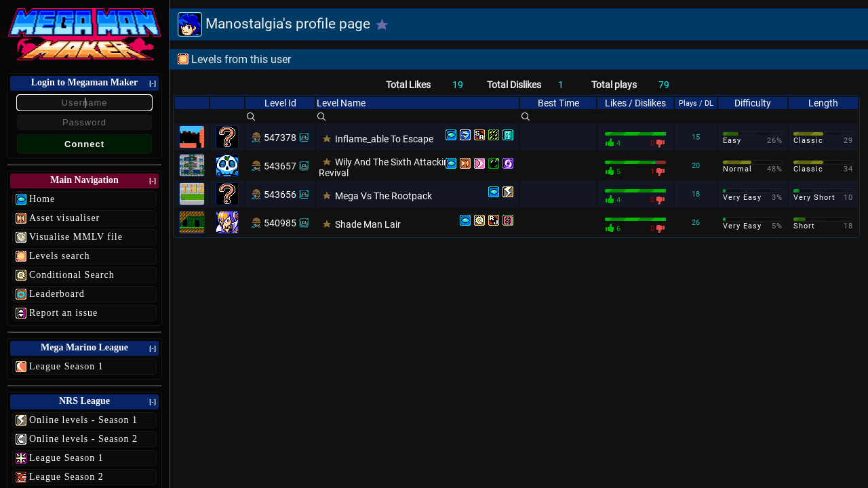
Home (42, 199)
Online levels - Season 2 (83, 439)
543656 (280, 195)
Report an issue (63, 313)
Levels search (60, 256)
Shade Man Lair (368, 224)
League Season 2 (66, 477)
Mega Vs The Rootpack (383, 196)
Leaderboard (57, 294)
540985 (280, 223)
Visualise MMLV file (76, 237)
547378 (280, 138)
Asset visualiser (64, 218)
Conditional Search (72, 275)
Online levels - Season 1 (83, 420)
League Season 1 (66, 366)
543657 (280, 166)
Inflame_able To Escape (384, 139)
